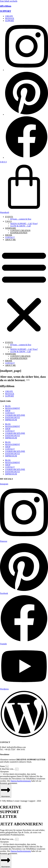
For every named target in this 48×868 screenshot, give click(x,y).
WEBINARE (10, 228)
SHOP (8, 411)
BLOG (8, 406)
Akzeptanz (4, 772)
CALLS (8, 221)
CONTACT (10, 237)
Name (3, 766)
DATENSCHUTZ (12, 417)
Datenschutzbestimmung (21, 781)
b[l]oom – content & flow (21, 219)
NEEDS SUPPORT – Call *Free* (24, 224)
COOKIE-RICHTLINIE (15, 415)
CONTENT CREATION (20, 230)
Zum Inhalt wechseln (9, 1)
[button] (24, 291)
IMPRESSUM (11, 420)
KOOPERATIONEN (19, 233)
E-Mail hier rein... (8, 769)
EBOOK (9, 235)
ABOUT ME (10, 240)
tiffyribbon (6, 6)
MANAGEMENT (13, 408)
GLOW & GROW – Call (20, 226)
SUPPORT (6, 11)
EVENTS (9, 217)
